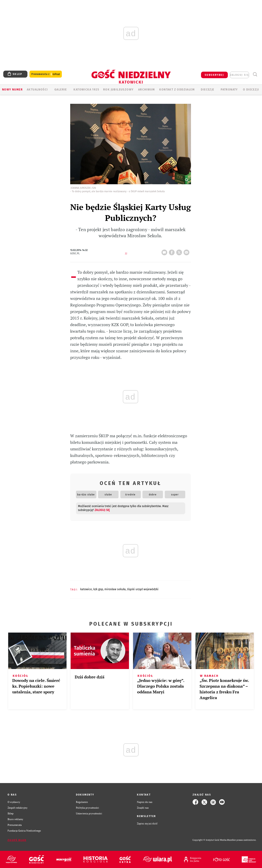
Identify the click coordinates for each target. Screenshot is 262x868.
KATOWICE (86, 589)
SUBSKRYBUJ (214, 75)
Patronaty (229, 90)
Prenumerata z (46, 74)
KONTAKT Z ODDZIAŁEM (177, 90)
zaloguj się (239, 75)
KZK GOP (98, 589)
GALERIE (61, 90)
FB (173, 251)
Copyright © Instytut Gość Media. (210, 840)
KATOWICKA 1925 (86, 90)
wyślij (187, 251)
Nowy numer (12, 90)
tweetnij (180, 251)
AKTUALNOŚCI (37, 90)
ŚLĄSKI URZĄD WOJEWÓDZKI (143, 589)
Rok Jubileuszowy (118, 90)
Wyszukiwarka (255, 74)
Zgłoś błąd (17, 840)
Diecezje (207, 90)
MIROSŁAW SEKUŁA (115, 589)
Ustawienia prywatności (89, 813)
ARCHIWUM (146, 90)
